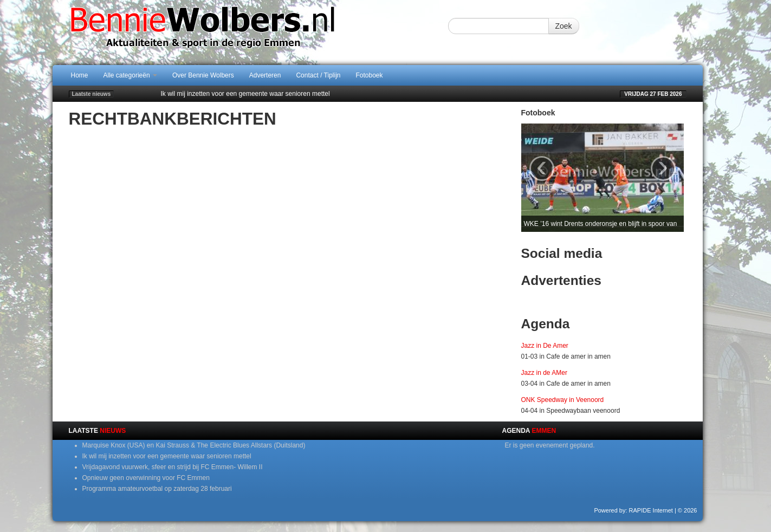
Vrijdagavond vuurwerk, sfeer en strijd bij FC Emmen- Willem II (173, 467)
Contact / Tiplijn (318, 75)
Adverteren (265, 75)
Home (80, 75)
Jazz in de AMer (544, 373)
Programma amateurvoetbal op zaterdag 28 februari (157, 489)
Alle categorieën (130, 75)
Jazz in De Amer (545, 346)
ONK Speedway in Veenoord (563, 400)
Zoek (564, 26)
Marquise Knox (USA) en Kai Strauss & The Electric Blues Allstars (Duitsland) (194, 445)
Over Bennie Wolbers (203, 75)
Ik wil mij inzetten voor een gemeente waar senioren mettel (245, 94)
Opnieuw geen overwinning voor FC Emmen (146, 478)
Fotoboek (370, 75)
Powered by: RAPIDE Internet (633, 510)
